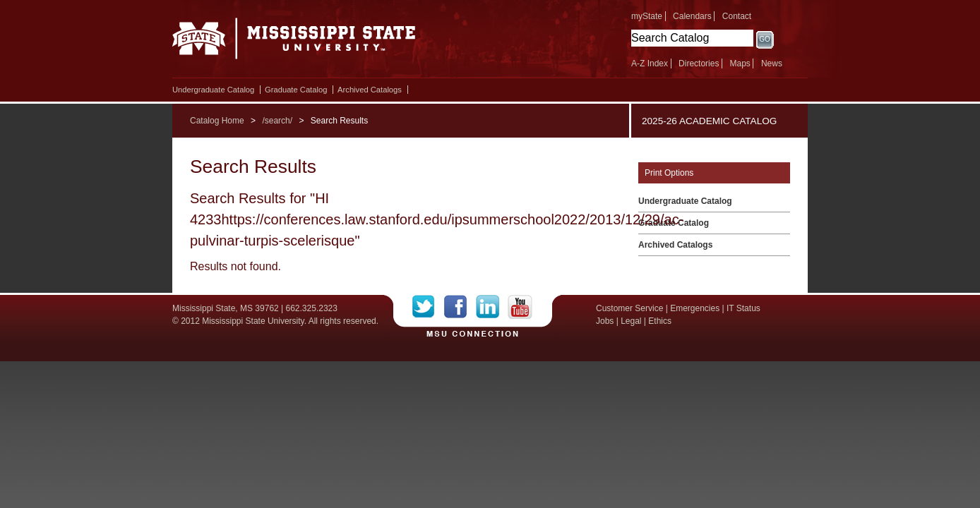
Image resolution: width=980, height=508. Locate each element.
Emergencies (695, 308)
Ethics (660, 321)
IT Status (743, 308)
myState (647, 16)
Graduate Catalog (296, 90)
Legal (631, 321)
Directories (699, 64)
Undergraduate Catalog (213, 90)
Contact (737, 16)
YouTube (520, 307)
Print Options (669, 173)
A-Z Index (650, 64)
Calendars (692, 16)
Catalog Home (217, 121)
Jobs (605, 321)
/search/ (277, 121)
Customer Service (629, 308)
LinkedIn (492, 307)
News (772, 64)
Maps (740, 64)
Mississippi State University (294, 42)
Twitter (428, 307)
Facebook (460, 307)
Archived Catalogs (370, 90)
